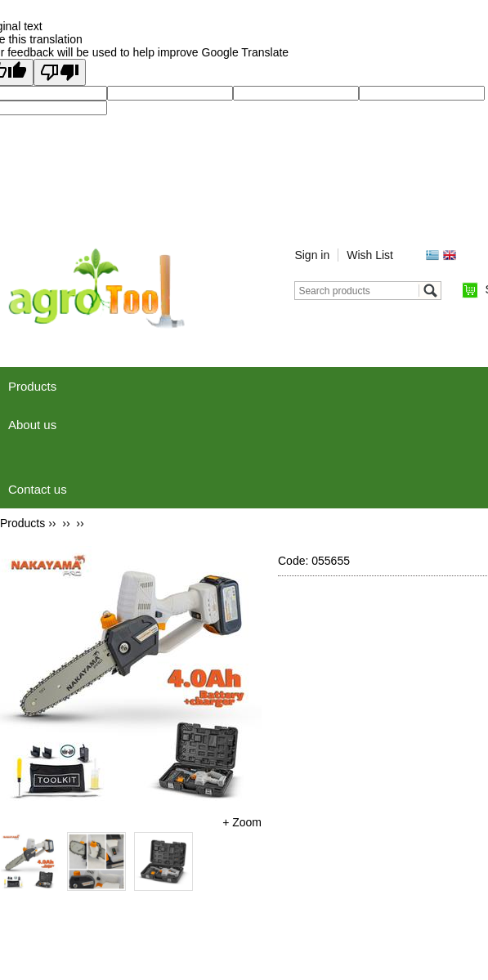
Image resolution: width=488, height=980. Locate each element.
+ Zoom (242, 822)
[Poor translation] (60, 72)
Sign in (312, 255)
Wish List (370, 255)
